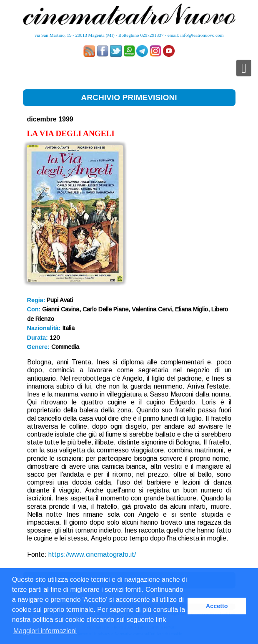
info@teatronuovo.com (202, 35)
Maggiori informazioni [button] (45, 631)
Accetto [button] (217, 606)
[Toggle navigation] (244, 68)
